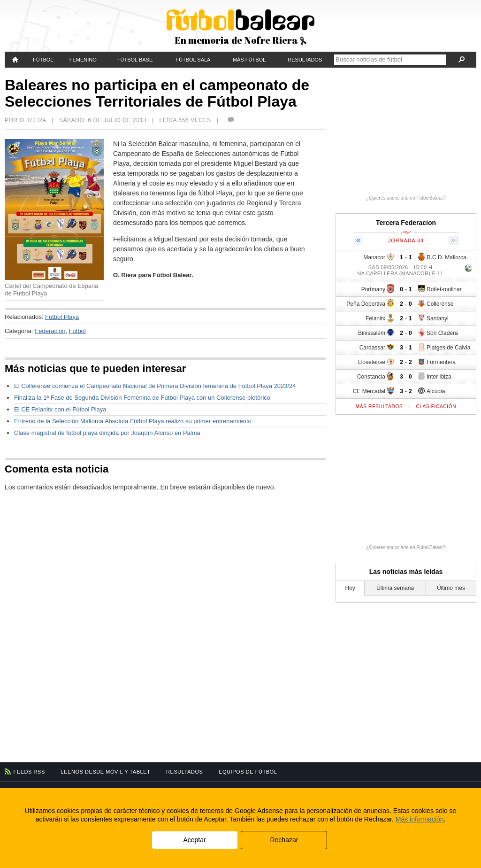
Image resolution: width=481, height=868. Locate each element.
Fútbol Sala (193, 60)
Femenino (83, 60)
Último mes (451, 588)
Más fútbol (249, 60)
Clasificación (436, 407)
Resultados (305, 60)
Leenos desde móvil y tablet (106, 772)
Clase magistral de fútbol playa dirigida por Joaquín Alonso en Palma (107, 433)
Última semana (395, 588)
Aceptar (194, 840)
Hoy (350, 588)
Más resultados (379, 407)
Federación (50, 331)
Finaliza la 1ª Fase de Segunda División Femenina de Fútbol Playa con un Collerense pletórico (142, 398)
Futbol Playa (62, 317)
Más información (420, 819)
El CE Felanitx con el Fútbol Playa (60, 409)
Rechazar (284, 840)
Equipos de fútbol (248, 772)
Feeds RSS (29, 772)
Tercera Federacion (406, 223)
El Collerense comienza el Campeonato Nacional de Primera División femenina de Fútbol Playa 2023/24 (155, 386)
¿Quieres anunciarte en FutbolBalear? (406, 198)
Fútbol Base (135, 60)
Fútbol (43, 60)
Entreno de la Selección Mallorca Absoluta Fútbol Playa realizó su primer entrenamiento (133, 421)
